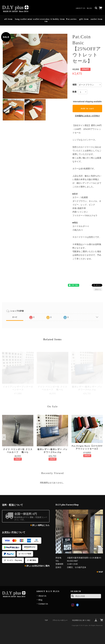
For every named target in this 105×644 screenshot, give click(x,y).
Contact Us (43, 604)
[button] (4, 437)
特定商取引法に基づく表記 (81, 620)
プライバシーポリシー (60, 620)
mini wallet (34, 19)
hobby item (59, 19)
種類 (75, 85)
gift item (84, 19)
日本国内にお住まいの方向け (87, 116)
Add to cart (87, 109)
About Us (80, 8)
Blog (90, 8)
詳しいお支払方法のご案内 (38, 566)
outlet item (97, 19)
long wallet (21, 19)
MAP (101, 572)
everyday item (46, 20)
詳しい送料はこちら (41, 525)
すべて (15, 317)
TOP (46, 620)
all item (8, 19)
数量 (75, 92)
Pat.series (71, 19)
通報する (98, 289)
